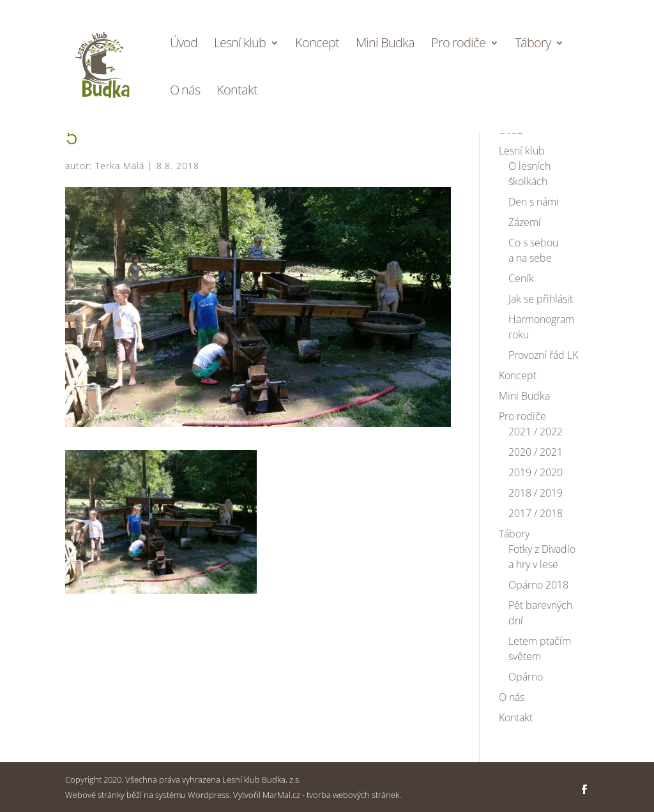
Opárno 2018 (538, 585)
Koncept (317, 45)
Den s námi (534, 202)
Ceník (521, 278)
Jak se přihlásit (541, 299)
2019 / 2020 (536, 472)
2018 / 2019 (536, 493)
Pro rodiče (458, 45)
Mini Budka (385, 45)
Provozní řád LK (543, 355)
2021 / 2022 (536, 432)
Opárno (526, 677)
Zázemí (525, 222)
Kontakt (237, 92)
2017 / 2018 (536, 513)
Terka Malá (120, 166)
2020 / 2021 (536, 452)
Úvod (184, 45)
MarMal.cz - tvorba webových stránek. (332, 795)
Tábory (533, 45)
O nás (185, 92)
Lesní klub (240, 45)
